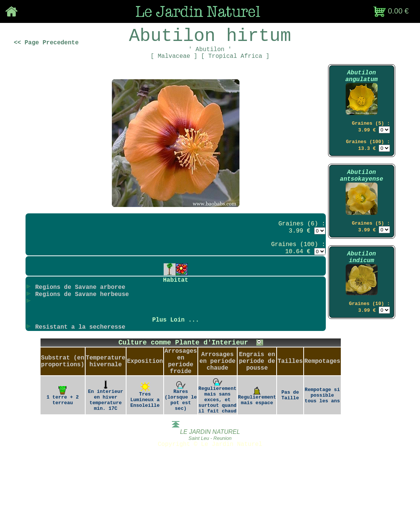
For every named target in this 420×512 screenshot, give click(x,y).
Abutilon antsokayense (362, 196)
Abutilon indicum (362, 285)
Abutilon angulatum (361, 88)
